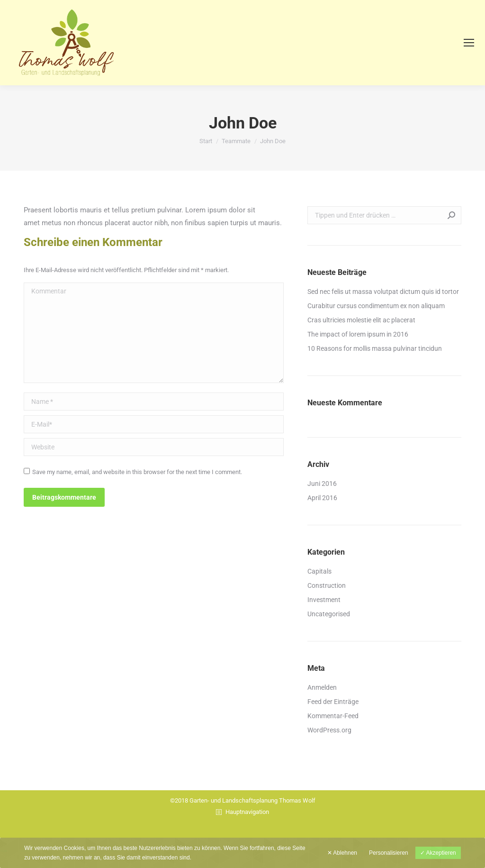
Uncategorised (329, 614)
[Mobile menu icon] (469, 43)
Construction (327, 585)
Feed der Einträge (333, 702)
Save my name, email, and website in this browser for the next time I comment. (137, 472)
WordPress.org (329, 730)
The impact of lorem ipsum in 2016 (358, 334)
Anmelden (322, 687)
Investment (324, 600)
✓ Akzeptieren (438, 853)
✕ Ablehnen (342, 853)
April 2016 (322, 498)
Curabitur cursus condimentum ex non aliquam (376, 306)
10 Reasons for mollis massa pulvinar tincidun (375, 348)
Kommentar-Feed (333, 716)
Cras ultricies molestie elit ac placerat (361, 320)
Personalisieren (389, 853)
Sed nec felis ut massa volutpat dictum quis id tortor (383, 292)
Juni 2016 (322, 484)
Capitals (319, 571)
